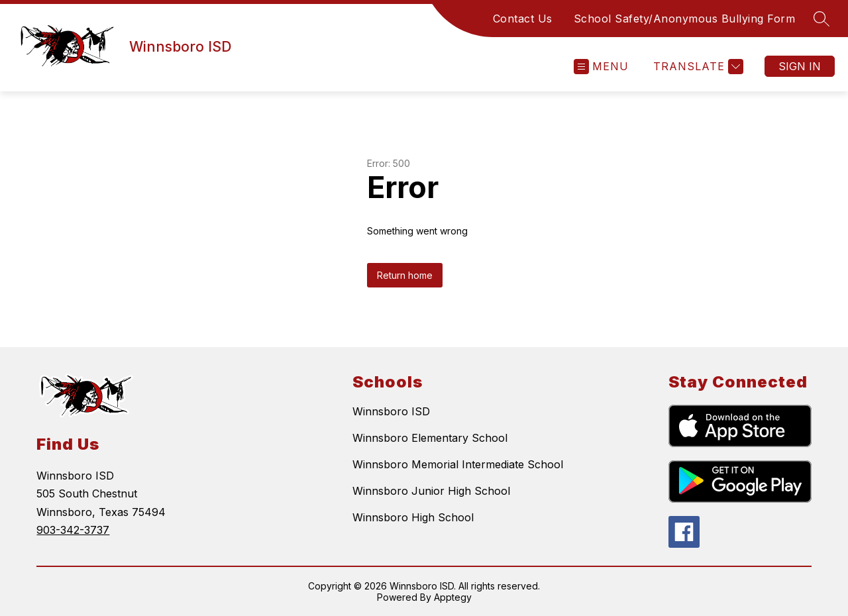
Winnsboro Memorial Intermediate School (458, 464)
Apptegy (453, 597)
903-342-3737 (73, 530)
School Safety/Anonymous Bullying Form (685, 19)
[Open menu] (601, 67)
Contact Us (523, 19)
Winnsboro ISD (391, 411)
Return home (405, 275)
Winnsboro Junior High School (431, 491)
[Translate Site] (697, 67)
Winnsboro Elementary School (430, 438)
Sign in (800, 66)
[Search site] (821, 19)
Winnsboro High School (413, 517)
